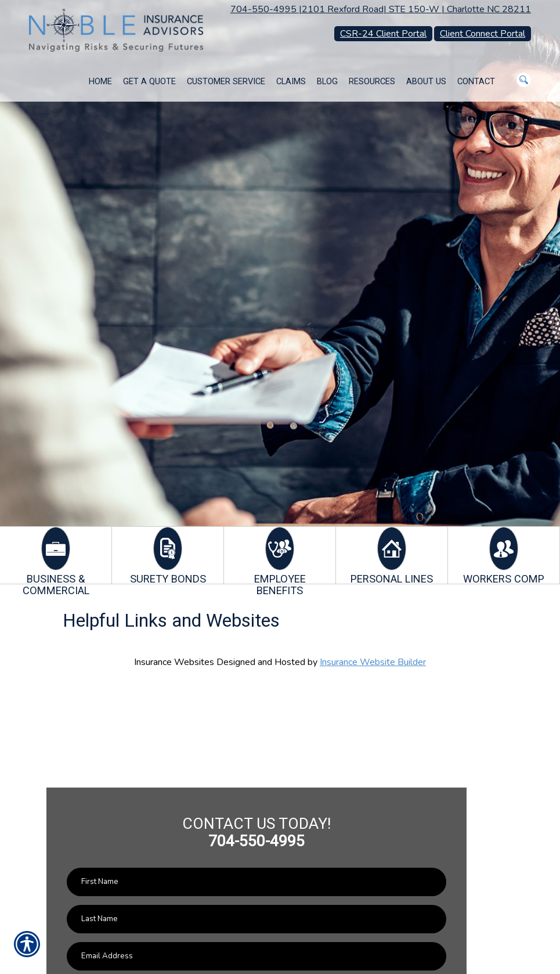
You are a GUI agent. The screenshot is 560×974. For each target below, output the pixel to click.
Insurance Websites (174, 662)
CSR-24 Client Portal (383, 34)
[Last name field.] (256, 919)
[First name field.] (256, 882)
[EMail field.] (256, 956)
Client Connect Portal (483, 34)
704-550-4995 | (266, 9)
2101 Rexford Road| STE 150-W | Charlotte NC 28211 (416, 9)
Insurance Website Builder (373, 662)
